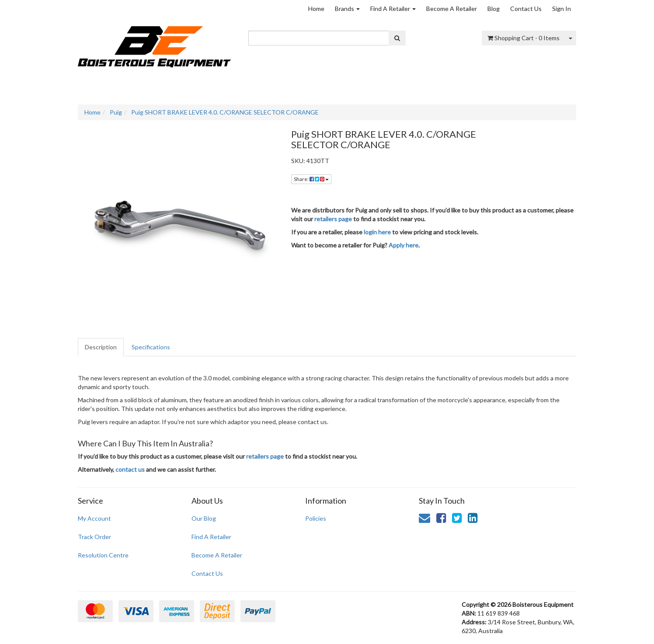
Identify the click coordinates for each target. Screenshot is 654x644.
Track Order (94, 537)
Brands (347, 9)
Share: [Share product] (311, 179)
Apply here (404, 245)
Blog (494, 9)
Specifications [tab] (151, 347)
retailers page (333, 219)
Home (316, 9)
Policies (316, 518)
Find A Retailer (393, 9)
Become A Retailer (452, 9)
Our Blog (204, 518)
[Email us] (424, 518)
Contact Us (526, 9)
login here (377, 232)
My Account (94, 518)
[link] (441, 518)
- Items (524, 38)
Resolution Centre (103, 555)
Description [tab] (101, 347)
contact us (130, 469)
